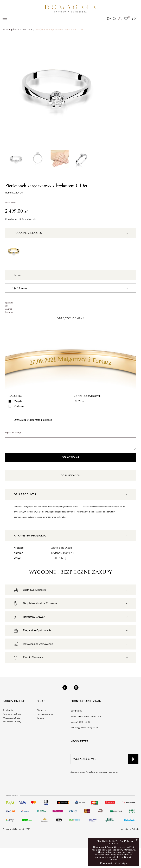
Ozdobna (19, 407)
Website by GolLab (130, 831)
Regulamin (113, 774)
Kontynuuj (106, 863)
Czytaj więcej (121, 863)
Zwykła (18, 402)
